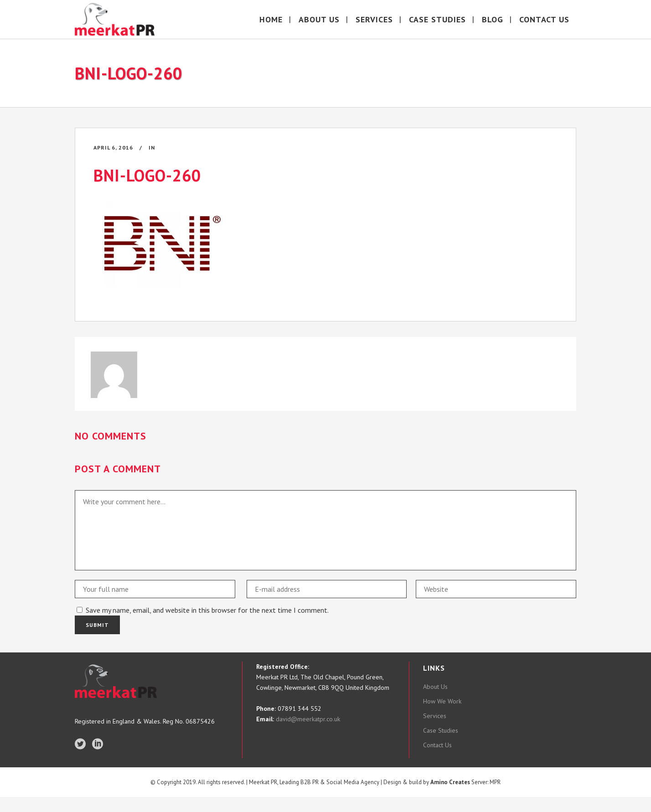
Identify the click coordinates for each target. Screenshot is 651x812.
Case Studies (441, 730)
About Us (435, 687)
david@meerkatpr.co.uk (307, 719)
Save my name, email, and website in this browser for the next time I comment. (207, 610)
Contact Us (437, 745)
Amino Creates (450, 797)
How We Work (442, 701)
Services (435, 716)
